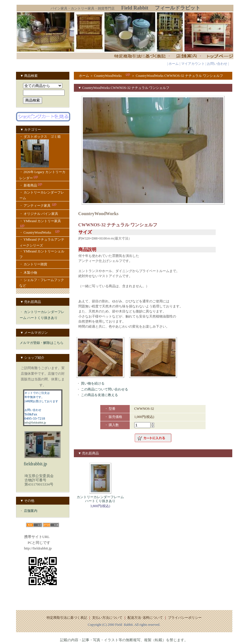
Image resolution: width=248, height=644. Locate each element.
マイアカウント (193, 64)
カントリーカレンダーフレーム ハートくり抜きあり (100, 499)
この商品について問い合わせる (104, 389)
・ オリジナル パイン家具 (39, 214)
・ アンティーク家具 (38, 206)
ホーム (174, 64)
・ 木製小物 (28, 273)
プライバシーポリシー (185, 618)
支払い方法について (107, 618)
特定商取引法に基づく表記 (67, 618)
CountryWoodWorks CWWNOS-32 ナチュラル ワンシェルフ (179, 76)
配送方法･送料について (145, 618)
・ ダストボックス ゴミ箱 (43, 152)
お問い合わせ (217, 64)
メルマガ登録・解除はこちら (42, 343)
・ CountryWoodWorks (40, 233)
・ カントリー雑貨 (33, 264)
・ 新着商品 (31, 185)
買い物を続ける (93, 383)
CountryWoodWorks (112, 76)
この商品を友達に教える (99, 395)
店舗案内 (31, 511)
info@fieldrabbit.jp (35, 423)
